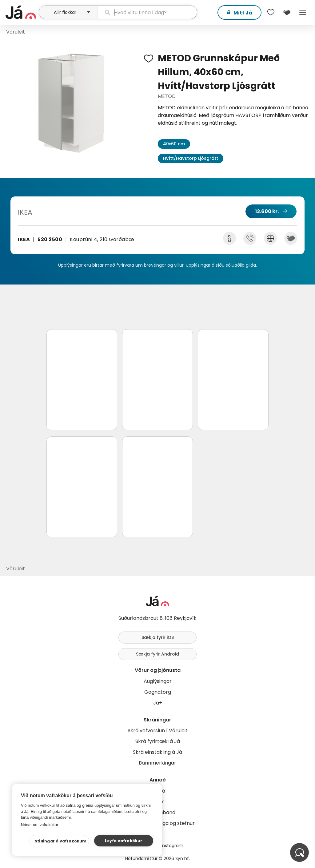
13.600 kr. (267, 211)
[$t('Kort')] (287, 12)
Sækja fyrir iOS (158, 637)
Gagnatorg (158, 692)
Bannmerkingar (157, 763)
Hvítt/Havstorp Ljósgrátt (191, 158)
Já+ (158, 703)
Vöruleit (16, 32)
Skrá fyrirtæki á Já (158, 741)
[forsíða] (21, 12)
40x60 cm (174, 144)
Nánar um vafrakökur (40, 825)
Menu (303, 12)
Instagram (172, 846)
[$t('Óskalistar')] (271, 12)
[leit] (147, 12)
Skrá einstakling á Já (157, 752)
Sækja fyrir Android (157, 654)
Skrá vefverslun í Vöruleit (158, 731)
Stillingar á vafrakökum (61, 841)
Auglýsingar (158, 681)
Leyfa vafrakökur (124, 841)
